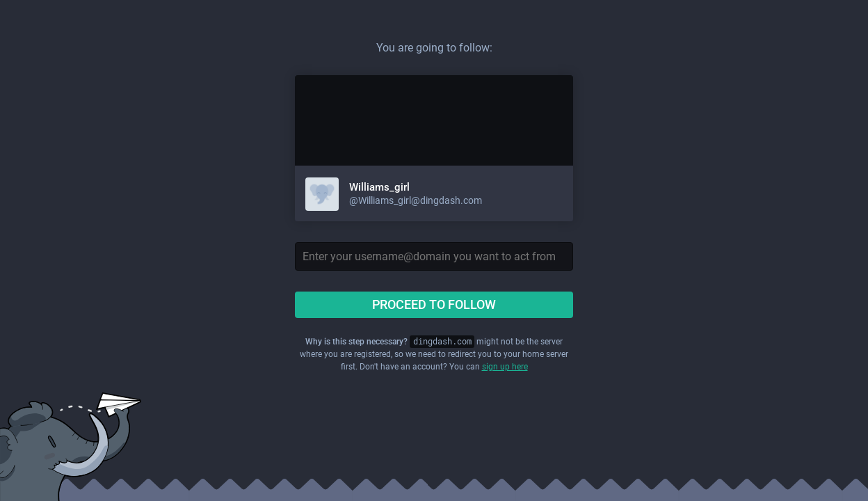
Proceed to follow (434, 304)
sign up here (505, 367)
